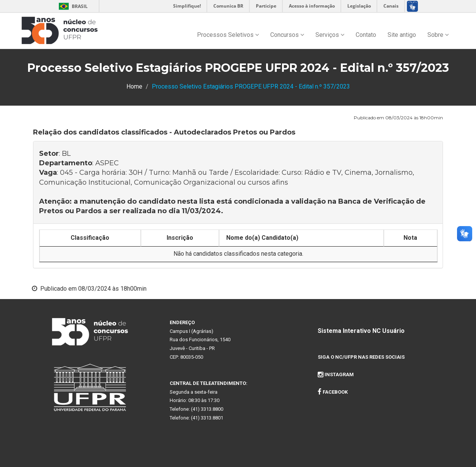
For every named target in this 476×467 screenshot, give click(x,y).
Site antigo (402, 35)
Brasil (72, 6)
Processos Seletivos (228, 35)
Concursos (287, 35)
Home (134, 86)
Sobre (438, 35)
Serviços (330, 35)
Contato (366, 35)
